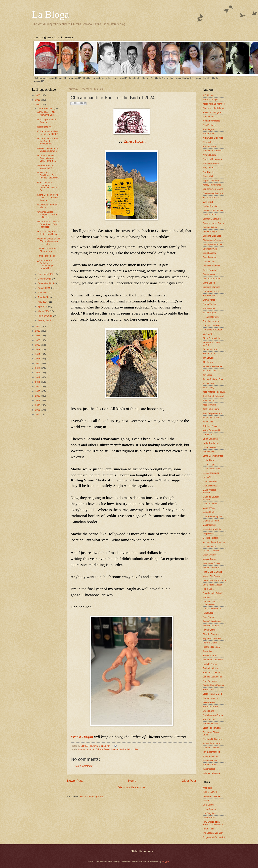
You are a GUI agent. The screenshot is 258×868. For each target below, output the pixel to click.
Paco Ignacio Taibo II (213, 593)
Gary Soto (207, 334)
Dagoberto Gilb (210, 249)
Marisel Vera (209, 508)
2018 (38, 349)
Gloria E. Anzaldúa (212, 338)
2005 (38, 410)
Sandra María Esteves (213, 685)
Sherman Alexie (210, 707)
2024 (38, 104)
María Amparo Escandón (209, 491)
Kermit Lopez (209, 435)
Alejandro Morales (211, 121)
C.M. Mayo (208, 202)
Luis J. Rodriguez (211, 473)
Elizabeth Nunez (210, 296)
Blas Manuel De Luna (213, 193)
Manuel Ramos (210, 486)
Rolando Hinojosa (211, 647)
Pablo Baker (208, 589)
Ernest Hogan (134, 141)
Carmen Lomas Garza (213, 223)
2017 (38, 354)
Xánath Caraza (210, 765)
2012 (38, 377)
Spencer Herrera (211, 724)
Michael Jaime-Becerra (214, 542)
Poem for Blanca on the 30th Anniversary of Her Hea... (49, 241)
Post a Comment (84, 766)
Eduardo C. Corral (211, 291)
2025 (38, 100)
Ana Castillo (208, 172)
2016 (38, 359)
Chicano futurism (86, 749)
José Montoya (209, 405)
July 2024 (43, 292)
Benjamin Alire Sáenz (213, 189)
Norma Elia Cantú (211, 576)
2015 (38, 363)
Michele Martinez (211, 551)
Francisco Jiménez (212, 325)
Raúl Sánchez (209, 617)
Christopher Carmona (213, 240)
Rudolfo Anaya (210, 664)
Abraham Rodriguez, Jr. (214, 112)
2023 (38, 326)
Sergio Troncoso (210, 698)
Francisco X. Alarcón (212, 330)
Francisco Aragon (211, 321)
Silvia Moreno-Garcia (213, 715)
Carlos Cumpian (210, 206)
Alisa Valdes (208, 142)
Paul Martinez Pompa (213, 609)
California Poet (210, 792)
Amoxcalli (207, 788)
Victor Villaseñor (210, 756)
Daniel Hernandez (211, 266)
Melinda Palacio (210, 538)
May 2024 (43, 302)
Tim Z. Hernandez (211, 752)
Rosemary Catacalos (213, 660)
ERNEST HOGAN (90, 746)
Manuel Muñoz (210, 482)
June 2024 (43, 297)
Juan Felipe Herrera (212, 413)
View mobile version (132, 787)
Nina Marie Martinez (212, 572)
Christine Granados (212, 236)
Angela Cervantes (211, 181)
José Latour (208, 400)
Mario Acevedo (210, 504)
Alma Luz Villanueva (212, 151)
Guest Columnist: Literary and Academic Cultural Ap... (47, 186)
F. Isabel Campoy (211, 317)
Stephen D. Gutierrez (213, 739)
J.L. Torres (208, 362)
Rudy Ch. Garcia (211, 668)
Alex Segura (208, 129)
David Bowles (209, 270)
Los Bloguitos (209, 813)
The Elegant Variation (213, 833)
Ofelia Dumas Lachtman (214, 580)
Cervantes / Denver (212, 796)
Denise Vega (209, 274)
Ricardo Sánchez (211, 634)
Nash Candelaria (211, 568)
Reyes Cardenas (211, 626)
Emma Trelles (209, 304)
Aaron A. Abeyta (210, 99)
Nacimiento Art (44, 127)
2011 (38, 382)
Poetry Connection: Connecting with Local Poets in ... (47, 158)
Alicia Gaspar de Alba (213, 138)
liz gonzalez (208, 452)
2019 (38, 345)
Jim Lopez (208, 375)
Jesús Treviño (209, 371)
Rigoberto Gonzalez (212, 638)
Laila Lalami (208, 805)
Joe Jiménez (209, 383)
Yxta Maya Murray (211, 773)
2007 (38, 400)
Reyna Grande (210, 630)
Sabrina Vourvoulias (212, 677)
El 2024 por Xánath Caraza (47, 121)
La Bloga (51, 14)
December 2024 (46, 108)
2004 (38, 414)
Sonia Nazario (209, 719)
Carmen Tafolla (210, 227)
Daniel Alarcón (210, 257)
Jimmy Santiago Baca (213, 379)
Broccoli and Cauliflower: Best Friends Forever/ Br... (49, 175)
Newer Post (75, 781)
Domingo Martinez (211, 287)
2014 (38, 368)
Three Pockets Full (46, 256)
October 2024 (45, 279)
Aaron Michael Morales (214, 104)
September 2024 (46, 283)
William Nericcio (210, 760)
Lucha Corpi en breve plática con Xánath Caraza (48, 197)
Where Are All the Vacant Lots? (46, 167)
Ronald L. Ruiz (210, 655)
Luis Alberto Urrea (211, 469)
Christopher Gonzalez (213, 244)
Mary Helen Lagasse (212, 517)
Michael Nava (209, 546)
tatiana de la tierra (211, 743)
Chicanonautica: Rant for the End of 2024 (48, 133)
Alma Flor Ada (209, 146)
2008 (38, 396)
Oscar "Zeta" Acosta (212, 585)
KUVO (206, 801)
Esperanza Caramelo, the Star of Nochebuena (48, 141)
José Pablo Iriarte (211, 409)
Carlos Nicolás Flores (213, 210)
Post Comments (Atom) (92, 797)
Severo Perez (209, 702)
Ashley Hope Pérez (212, 185)
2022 (38, 331)
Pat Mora (207, 597)
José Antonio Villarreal (213, 396)
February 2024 (45, 316)
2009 (38, 391)
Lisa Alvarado (209, 447)
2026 (38, 95)
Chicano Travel (103, 749)
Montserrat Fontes (211, 563)
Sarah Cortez (209, 689)
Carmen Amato (210, 215)
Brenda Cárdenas (211, 197)
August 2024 (44, 288)
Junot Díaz (208, 422)
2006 (38, 405)
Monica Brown (209, 559)
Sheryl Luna (208, 711)
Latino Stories (209, 809)
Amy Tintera (208, 168)
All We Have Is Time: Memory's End (47, 113)
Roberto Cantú (210, 643)
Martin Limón (209, 512)
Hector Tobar (209, 353)
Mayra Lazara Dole (212, 529)
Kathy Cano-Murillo (212, 430)
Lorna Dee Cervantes (213, 456)
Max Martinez (209, 525)
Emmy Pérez (209, 308)
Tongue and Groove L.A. (214, 837)
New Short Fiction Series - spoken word (213, 823)
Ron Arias (207, 651)
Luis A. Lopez (209, 464)
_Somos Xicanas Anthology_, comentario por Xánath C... (46, 264)
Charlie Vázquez (210, 232)
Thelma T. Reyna (211, 748)
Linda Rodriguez (210, 443)
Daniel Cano (209, 261)
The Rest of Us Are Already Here (46, 250)
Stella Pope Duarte (212, 728)
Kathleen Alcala (210, 426)
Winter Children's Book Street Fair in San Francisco (48, 224)
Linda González (210, 439)
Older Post (189, 781)
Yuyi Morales (209, 769)
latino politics (133, 749)
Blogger (166, 861)
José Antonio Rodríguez (214, 392)
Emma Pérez (209, 300)
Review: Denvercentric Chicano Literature (48, 150)
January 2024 (45, 320)
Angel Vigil (208, 176)
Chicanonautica (119, 749)
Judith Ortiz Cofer (211, 417)
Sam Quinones (210, 681)
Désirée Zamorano (212, 279)
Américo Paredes (211, 163)
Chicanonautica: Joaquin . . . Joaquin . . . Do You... (49, 214)
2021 (38, 336)
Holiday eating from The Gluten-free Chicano (49, 233)
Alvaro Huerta (209, 155)
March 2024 (44, 311)
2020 (38, 340)
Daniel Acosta (209, 253)
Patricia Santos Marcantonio (210, 603)
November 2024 (46, 274)
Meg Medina (209, 533)
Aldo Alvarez (209, 117)
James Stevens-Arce (213, 366)
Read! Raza (208, 829)
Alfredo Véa (208, 134)
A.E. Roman (208, 95)
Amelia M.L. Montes (212, 159)
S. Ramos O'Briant (211, 673)
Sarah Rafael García (212, 694)
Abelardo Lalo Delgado (214, 108)
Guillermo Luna (210, 349)
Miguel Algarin (209, 555)
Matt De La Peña (211, 521)
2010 (38, 386)
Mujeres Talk (209, 818)
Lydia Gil (207, 477)
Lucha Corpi (208, 460)
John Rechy (208, 388)
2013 (38, 373)
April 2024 (43, 306)
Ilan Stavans (209, 358)
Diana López (209, 283)
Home (132, 781)
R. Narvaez (208, 613)
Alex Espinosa (209, 125)
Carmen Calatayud (212, 219)
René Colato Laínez (212, 621)
